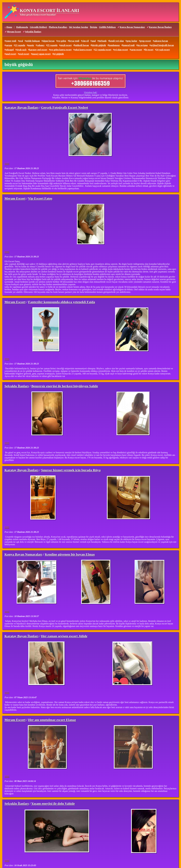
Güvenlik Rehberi (38, 27)
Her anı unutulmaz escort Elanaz (52, 720)
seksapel (10, 50)
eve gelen (62, 41)
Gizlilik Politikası (107, 27)
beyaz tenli (74, 41)
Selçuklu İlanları (33, 32)
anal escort (11, 54)
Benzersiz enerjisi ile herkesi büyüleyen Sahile (65, 386)
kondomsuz (114, 45)
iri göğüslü (59, 54)
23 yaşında (20, 45)
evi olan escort (121, 50)
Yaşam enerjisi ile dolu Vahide (53, 804)
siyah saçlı (21, 50)
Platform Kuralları (58, 27)
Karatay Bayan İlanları (160, 27)
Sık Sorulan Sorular (79, 27)
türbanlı (103, 41)
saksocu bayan (161, 41)
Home (9, 27)
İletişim (94, 27)
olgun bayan (49, 41)
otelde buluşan (33, 41)
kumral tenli (129, 45)
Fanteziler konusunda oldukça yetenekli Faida (62, 302)
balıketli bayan (82, 45)
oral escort (24, 54)
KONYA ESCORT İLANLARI (49, 10)
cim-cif (85, 41)
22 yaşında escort (103, 50)
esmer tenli (11, 41)
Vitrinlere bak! (90, 92)
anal (94, 41)
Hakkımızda (22, 27)
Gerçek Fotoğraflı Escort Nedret (65, 108)
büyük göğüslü (99, 45)
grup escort (146, 41)
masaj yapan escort (41, 54)
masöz (31, 45)
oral (21, 41)
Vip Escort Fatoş (40, 198)
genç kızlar (132, 41)
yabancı (41, 45)
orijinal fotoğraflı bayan (162, 45)
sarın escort (136, 50)
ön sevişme (143, 45)
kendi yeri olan (117, 41)
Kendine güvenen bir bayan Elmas (70, 554)
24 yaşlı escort (163, 50)
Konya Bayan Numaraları (132, 27)
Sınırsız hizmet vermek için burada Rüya (71, 470)
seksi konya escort (83, 50)
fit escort (149, 50)
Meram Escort (14, 32)
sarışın (9, 45)
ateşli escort (66, 45)
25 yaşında (52, 45)
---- (7, 163)
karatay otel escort (38, 50)
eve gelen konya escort (61, 50)
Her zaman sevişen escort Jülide (64, 636)
